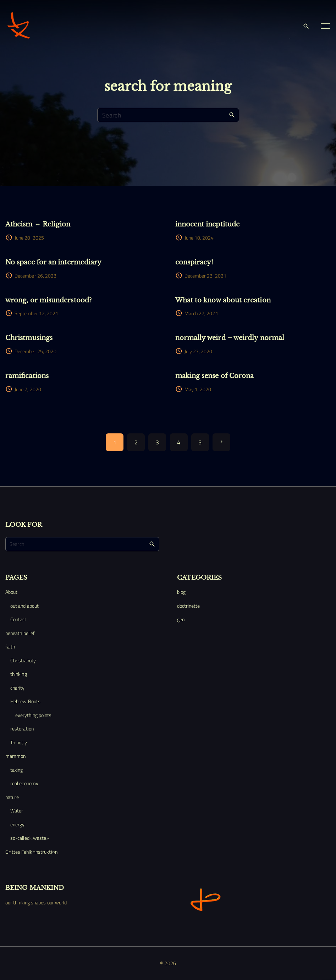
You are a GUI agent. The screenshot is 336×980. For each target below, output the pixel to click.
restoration (22, 729)
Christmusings (29, 338)
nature (12, 797)
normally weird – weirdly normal (230, 338)
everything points (33, 715)
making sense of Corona (215, 376)
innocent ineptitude (208, 224)
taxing (16, 770)
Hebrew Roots (25, 701)
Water (17, 811)
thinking (19, 674)
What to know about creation (223, 300)
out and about (24, 606)
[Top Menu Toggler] (325, 26)
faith (10, 647)
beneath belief (20, 633)
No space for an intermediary (53, 262)
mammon (15, 756)
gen (181, 619)
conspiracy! (194, 262)
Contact (18, 619)
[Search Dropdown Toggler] (306, 26)
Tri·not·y (19, 742)
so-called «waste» (29, 838)
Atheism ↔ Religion (38, 224)
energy (17, 824)
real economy (24, 783)
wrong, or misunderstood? (48, 300)
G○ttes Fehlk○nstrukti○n (31, 852)
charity (18, 688)
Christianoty (23, 660)
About (11, 592)
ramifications (27, 376)
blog (181, 592)
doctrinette (189, 606)
